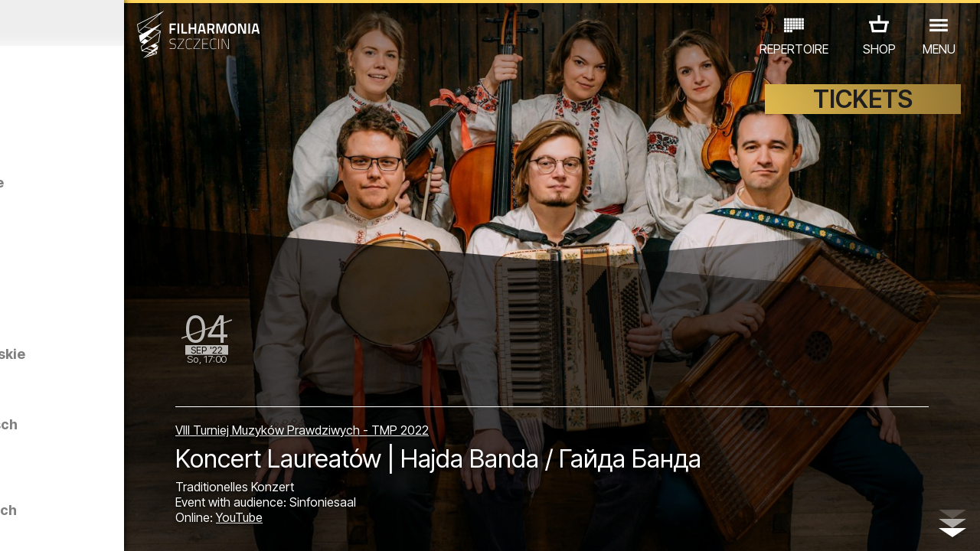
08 (153, 525)
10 (193, 525)
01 (15, 525)
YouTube (363, 522)
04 (74, 525)
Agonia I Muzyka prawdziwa (138, 297)
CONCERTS (54, 463)
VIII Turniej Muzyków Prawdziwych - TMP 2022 (425, 422)
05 (94, 525)
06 (113, 525)
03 (54, 525)
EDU (115, 463)
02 (35, 525)
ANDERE (123, 484)
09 (173, 525)
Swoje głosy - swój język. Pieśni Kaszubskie (163, 205)
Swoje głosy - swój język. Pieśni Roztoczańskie (145, 397)
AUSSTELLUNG (185, 463)
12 (232, 525)
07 (134, 525)
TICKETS (863, 113)
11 (212, 525)
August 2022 (127, 23)
